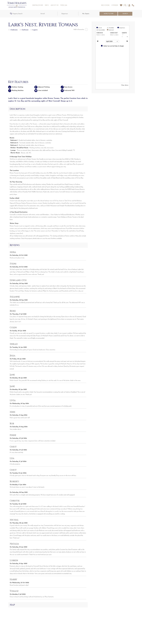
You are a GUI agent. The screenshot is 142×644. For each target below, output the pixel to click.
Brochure (105, 5)
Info (47, 5)
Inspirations (38, 5)
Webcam (64, 5)
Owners (115, 5)
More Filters (109, 14)
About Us (55, 5)
